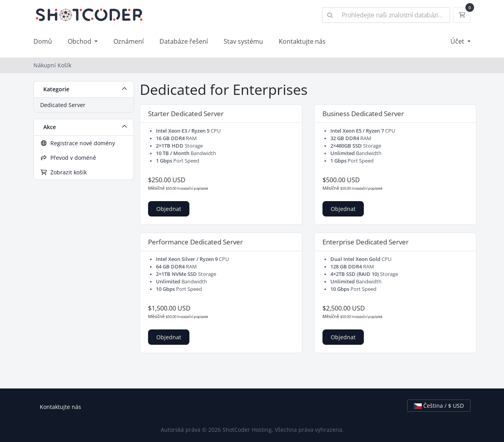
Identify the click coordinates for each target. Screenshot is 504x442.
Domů (43, 41)
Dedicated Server (63, 105)
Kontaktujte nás (302, 41)
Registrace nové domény (78, 143)
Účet (458, 41)
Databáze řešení (184, 41)
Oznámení (129, 41)
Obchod (80, 41)
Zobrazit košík (63, 172)
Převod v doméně (68, 158)
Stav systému (243, 41)
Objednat (169, 209)
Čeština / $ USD (439, 406)
